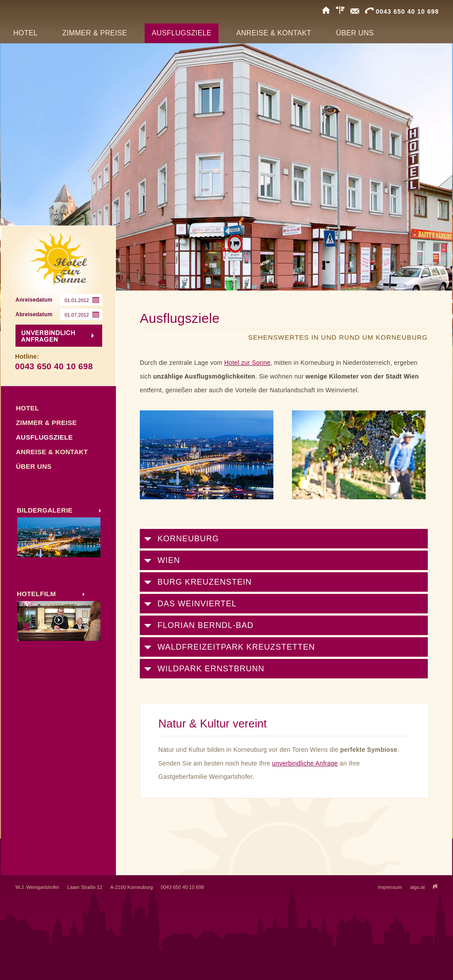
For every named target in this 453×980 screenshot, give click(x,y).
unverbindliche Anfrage (305, 763)
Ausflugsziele (44, 437)
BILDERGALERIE (45, 510)
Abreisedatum (34, 314)
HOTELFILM (36, 594)
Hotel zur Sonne (248, 363)
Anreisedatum (34, 300)
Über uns (34, 466)
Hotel (27, 408)
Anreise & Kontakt (52, 452)
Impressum (390, 887)
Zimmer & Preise (46, 423)
